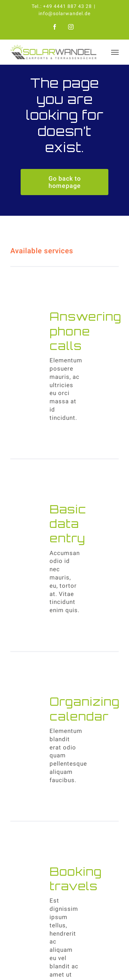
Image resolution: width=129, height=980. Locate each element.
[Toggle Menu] (115, 52)
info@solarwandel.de (64, 13)
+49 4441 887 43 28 (67, 6)
